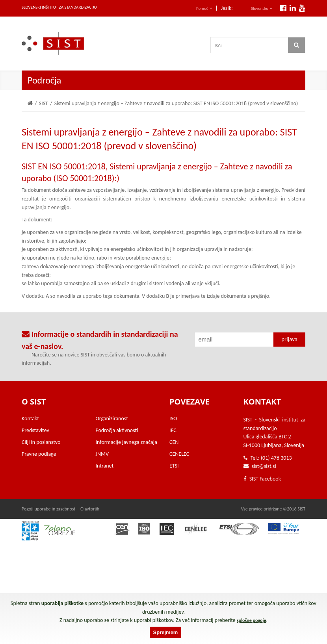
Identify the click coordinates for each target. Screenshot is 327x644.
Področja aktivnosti (117, 430)
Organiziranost (112, 419)
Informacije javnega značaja (126, 442)
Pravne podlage (39, 454)
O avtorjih (90, 509)
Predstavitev (35, 430)
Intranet (105, 466)
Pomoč (204, 8)
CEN (174, 442)
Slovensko (262, 8)
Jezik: (227, 8)
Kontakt (30, 419)
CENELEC (179, 454)
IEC (173, 430)
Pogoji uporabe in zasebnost (48, 509)
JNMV (102, 454)
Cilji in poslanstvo (41, 442)
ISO (173, 419)
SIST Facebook (262, 479)
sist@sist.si (264, 466)
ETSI (174, 466)
